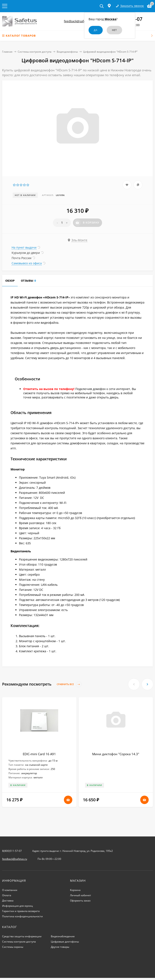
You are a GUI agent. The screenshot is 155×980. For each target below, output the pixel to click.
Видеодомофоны (67, 52)
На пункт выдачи (24, 247)
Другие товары (60, 947)
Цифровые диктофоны (65, 942)
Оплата (7, 895)
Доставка (8, 901)
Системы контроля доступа (35, 52)
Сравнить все (69, 684)
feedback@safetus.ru (79, 21)
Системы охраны (13, 947)
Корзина (75, 890)
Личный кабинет (81, 895)
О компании (10, 890)
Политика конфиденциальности (22, 916)
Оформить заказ (80, 901)
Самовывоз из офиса (27, 263)
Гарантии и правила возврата (21, 911)
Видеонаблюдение (63, 936)
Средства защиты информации (22, 936)
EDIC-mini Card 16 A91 (39, 754)
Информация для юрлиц (18, 906)
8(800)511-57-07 (12, 851)
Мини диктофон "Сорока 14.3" (116, 754)
